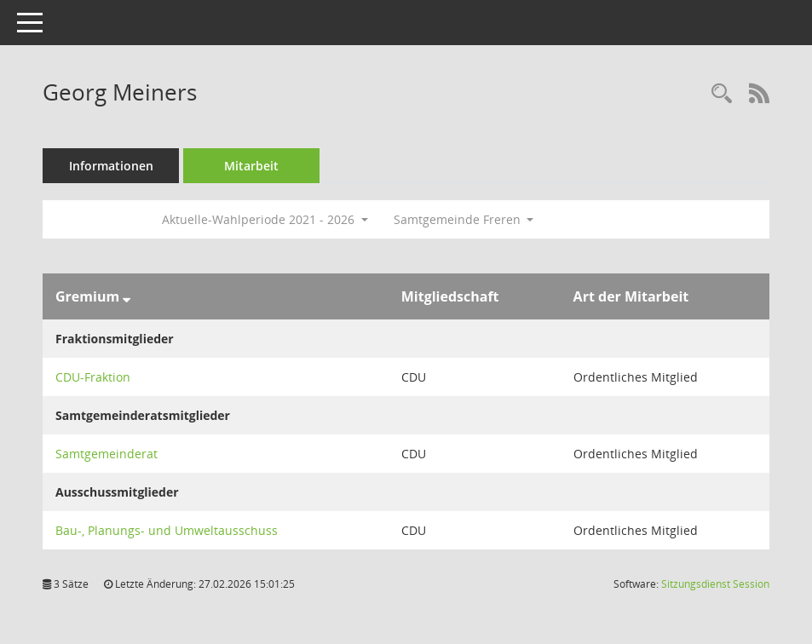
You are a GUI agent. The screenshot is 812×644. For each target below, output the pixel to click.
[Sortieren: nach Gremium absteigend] (127, 296)
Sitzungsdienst (715, 584)
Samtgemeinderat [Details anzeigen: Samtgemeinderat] (107, 454)
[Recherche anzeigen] (722, 94)
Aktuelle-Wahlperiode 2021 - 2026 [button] (265, 219)
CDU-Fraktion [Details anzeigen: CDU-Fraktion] (93, 377)
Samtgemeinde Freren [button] (464, 219)
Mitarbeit (251, 166)
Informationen (111, 166)
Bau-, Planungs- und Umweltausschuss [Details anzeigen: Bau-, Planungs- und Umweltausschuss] (167, 530)
